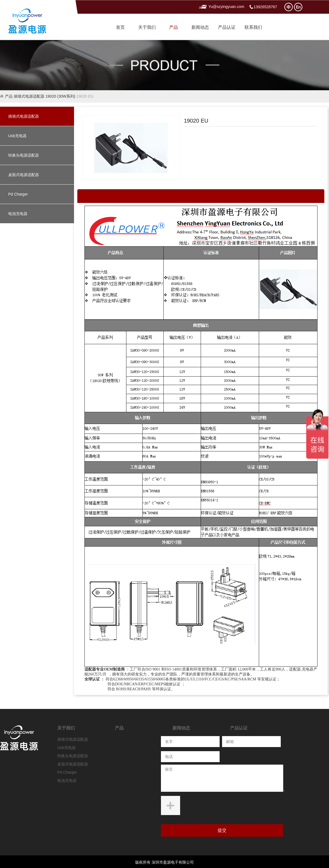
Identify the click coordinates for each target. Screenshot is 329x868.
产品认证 (227, 27)
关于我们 (147, 27)
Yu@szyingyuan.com (226, 7)
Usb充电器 (17, 136)
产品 (174, 27)
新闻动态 (200, 27)
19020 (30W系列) (60, 96)
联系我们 (253, 27)
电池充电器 (18, 214)
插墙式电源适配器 (29, 96)
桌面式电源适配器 (24, 175)
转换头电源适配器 (24, 155)
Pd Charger (18, 194)
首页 (120, 27)
